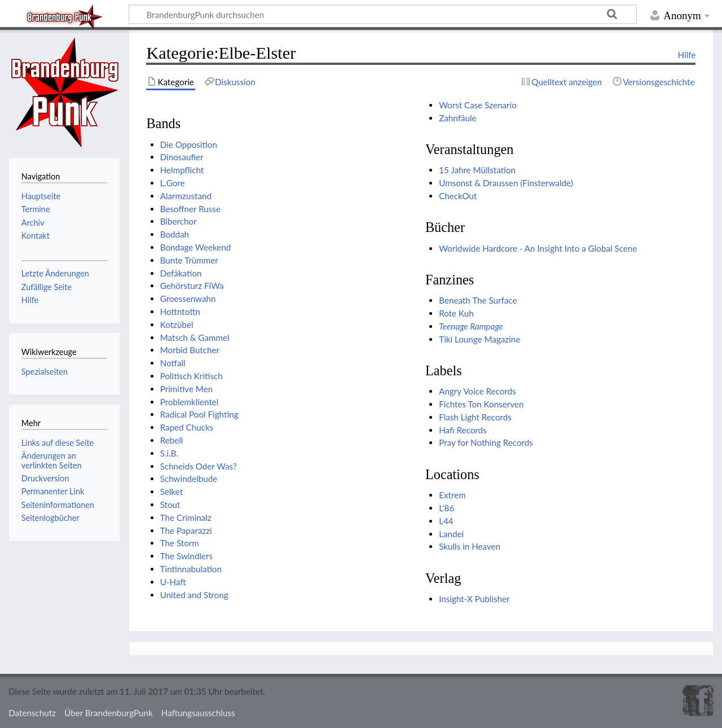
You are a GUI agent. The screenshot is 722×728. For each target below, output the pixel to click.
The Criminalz (186, 518)
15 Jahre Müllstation (477, 170)
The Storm (180, 543)
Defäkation (181, 273)
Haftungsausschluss (198, 713)
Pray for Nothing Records (486, 442)
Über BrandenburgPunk (109, 713)
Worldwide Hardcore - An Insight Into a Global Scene (538, 248)
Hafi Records (463, 430)
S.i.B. (169, 453)
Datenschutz (32, 713)
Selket (172, 492)
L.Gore (173, 183)
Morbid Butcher (190, 350)
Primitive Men (187, 389)
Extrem (452, 495)
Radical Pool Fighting (199, 414)
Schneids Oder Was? (199, 466)
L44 (446, 521)
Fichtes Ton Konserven (481, 404)
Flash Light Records (475, 417)
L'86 (446, 508)
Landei (451, 534)
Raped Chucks (187, 427)
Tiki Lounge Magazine (479, 339)
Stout (170, 505)
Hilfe (687, 55)
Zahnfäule (457, 118)
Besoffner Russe (190, 209)
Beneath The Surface (478, 300)
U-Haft (173, 582)
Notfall (173, 363)
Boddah (175, 234)
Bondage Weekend (196, 247)
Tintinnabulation (191, 569)
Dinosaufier (182, 157)
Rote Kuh (456, 313)
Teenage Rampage (471, 326)
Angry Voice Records (477, 391)
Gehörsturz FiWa (192, 286)
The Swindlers (186, 556)
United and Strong (194, 595)
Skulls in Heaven (470, 546)
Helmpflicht (182, 170)
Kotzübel (177, 324)
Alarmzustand (186, 196)
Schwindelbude (189, 479)
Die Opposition (189, 144)
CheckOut (458, 196)
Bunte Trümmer (189, 260)
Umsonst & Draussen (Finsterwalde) (506, 183)
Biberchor (179, 221)
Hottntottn (180, 312)
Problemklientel (190, 402)
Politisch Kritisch (191, 376)
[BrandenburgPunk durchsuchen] (383, 14)
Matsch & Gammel (195, 337)
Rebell (172, 440)
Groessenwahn (188, 299)
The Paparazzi (186, 530)
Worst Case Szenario (478, 105)
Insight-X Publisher (474, 599)
